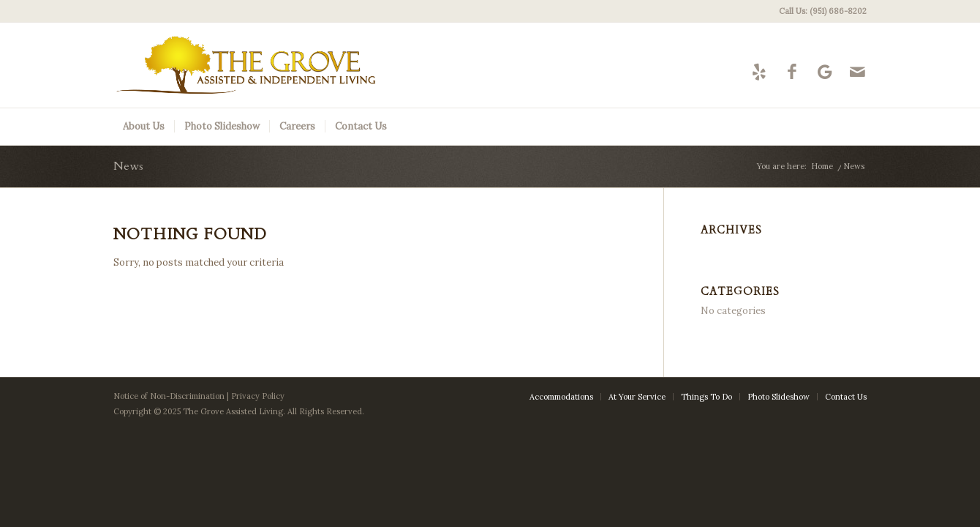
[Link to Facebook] (792, 71)
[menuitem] (819, 11)
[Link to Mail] (857, 71)
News (128, 166)
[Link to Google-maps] (825, 71)
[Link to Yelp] (759, 71)
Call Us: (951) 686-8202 (823, 11)
